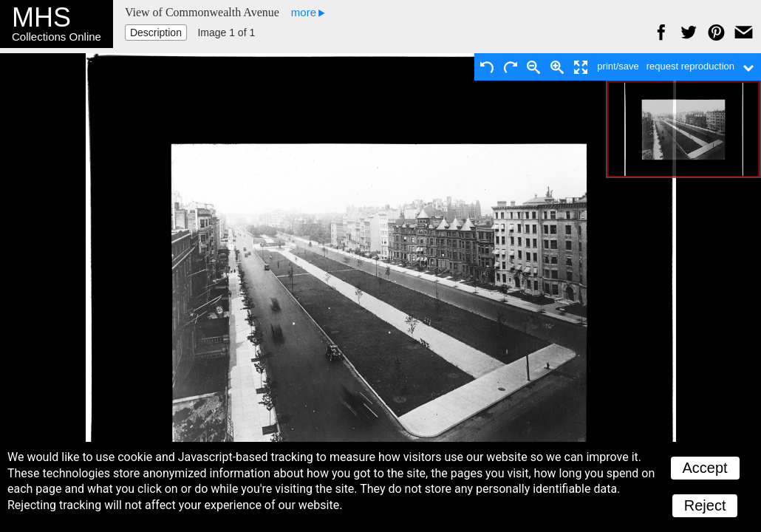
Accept (705, 468)
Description (156, 33)
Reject (705, 505)
